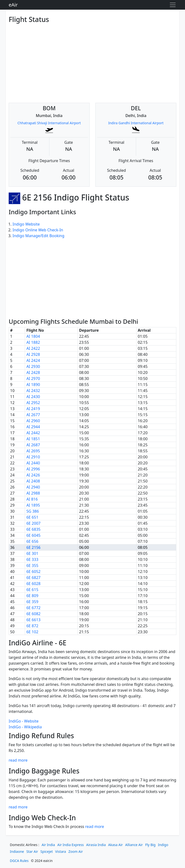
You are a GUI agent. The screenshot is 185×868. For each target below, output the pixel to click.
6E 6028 (33, 584)
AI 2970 (33, 379)
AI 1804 (33, 336)
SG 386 (33, 511)
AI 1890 (33, 385)
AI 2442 (33, 433)
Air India (48, 845)
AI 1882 (33, 342)
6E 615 (32, 590)
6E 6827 (33, 578)
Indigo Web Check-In (42, 818)
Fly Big (150, 845)
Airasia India (96, 845)
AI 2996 (33, 469)
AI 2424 (33, 360)
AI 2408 (33, 481)
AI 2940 (33, 487)
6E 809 (32, 596)
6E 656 (32, 541)
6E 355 (32, 565)
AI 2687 (33, 445)
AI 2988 (33, 493)
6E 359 (32, 602)
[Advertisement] (92, 59)
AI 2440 (33, 463)
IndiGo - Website (24, 721)
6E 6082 (33, 614)
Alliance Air (134, 845)
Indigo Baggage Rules (44, 771)
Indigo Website (26, 224)
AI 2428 (33, 372)
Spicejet (47, 851)
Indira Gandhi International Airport (136, 123)
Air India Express (71, 845)
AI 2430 (33, 397)
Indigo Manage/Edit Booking (38, 236)
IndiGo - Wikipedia (25, 727)
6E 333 (32, 559)
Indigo (163, 845)
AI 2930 (33, 366)
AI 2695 (33, 451)
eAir (13, 5)
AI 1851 (33, 439)
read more (18, 760)
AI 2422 (33, 348)
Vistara (61, 851)
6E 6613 (33, 620)
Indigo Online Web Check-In (38, 230)
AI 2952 (33, 403)
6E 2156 (33, 547)
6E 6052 (33, 572)
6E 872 (32, 626)
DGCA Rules (19, 861)
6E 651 (32, 517)
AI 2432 (33, 391)
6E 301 (32, 553)
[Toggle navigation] (173, 5)
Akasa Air (116, 845)
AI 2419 (33, 409)
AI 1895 (33, 505)
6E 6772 (33, 608)
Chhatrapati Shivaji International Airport (49, 123)
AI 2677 (33, 415)
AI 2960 (33, 421)
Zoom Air (76, 851)
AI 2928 (33, 354)
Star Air (32, 851)
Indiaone (17, 851)
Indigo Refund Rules (41, 736)
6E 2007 (33, 523)
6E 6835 (33, 529)
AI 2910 (33, 457)
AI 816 (32, 499)
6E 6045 (33, 535)
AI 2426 (33, 475)
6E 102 (32, 632)
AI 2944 (33, 427)
